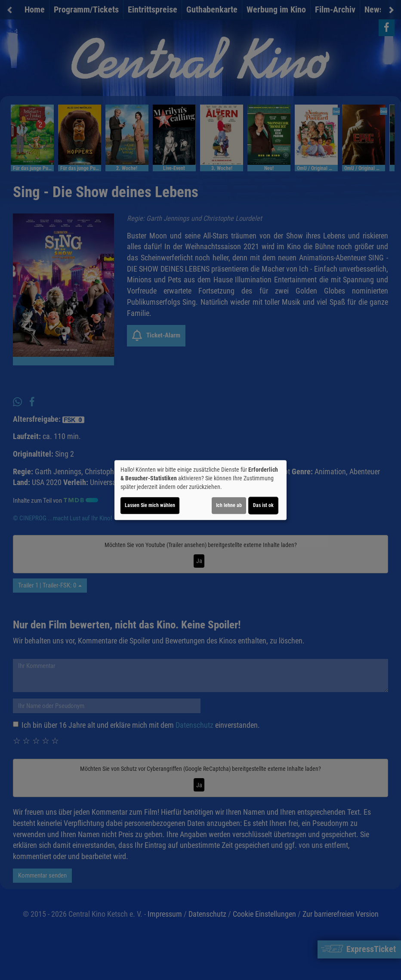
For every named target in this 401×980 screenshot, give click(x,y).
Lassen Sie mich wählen (150, 505)
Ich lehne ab (229, 505)
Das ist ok (263, 505)
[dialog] (200, 490)
